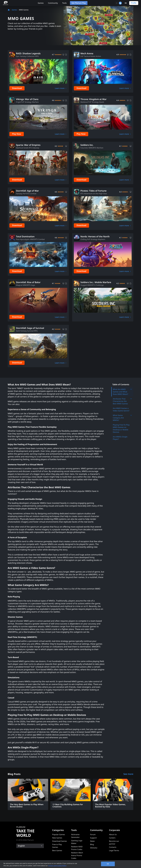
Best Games (57, 850)
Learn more (60, 88)
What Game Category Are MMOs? (122, 418)
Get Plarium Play (79, 3)
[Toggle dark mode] (119, 3)
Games (41, 3)
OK (108, 864)
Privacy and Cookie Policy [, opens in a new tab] (57, 866)
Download (17, 88)
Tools (64, 3)
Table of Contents (121, 385)
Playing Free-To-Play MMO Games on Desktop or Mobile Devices (121, 428)
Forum (93, 834)
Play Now (17, 134)
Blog (92, 844)
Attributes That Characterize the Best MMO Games (122, 401)
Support (93, 838)
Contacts (113, 847)
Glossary (94, 848)
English (21, 846)
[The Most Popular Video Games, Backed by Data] (113, 794)
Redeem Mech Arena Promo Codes (77, 855)
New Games (57, 838)
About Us (113, 834)
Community (53, 3)
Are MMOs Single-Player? (120, 438)
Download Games (60, 841)
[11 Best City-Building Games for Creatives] (71, 794)
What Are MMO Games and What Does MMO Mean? (122, 392)
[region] (70, 864)
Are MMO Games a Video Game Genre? (121, 409)
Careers (112, 838)
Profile (134, 3)
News (92, 841)
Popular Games (59, 834)
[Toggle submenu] (131, 389)
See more (128, 774)
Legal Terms (114, 850)
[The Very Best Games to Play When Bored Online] (28, 794)
